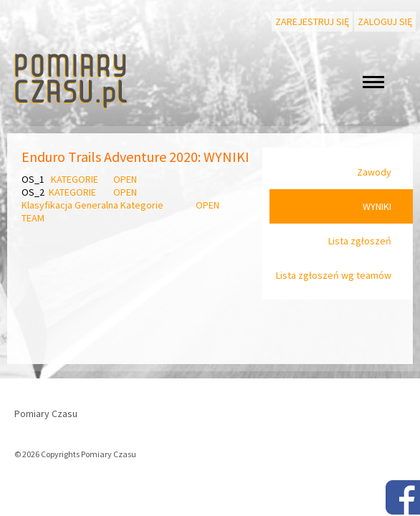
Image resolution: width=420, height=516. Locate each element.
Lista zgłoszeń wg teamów (334, 275)
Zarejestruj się (312, 21)
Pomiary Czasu (46, 414)
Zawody (374, 172)
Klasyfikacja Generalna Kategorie (94, 205)
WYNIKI (377, 206)
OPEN (124, 179)
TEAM (33, 218)
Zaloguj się (385, 21)
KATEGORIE (75, 179)
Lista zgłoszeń (360, 241)
